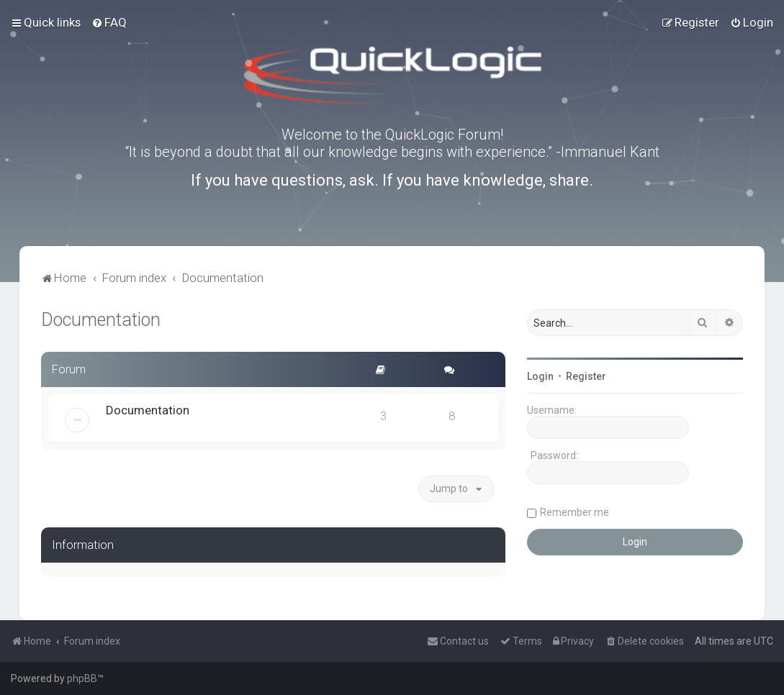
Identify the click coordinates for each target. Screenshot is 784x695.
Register (586, 376)
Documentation (101, 320)
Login (540, 376)
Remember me (575, 512)
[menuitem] (109, 22)
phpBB (82, 678)
